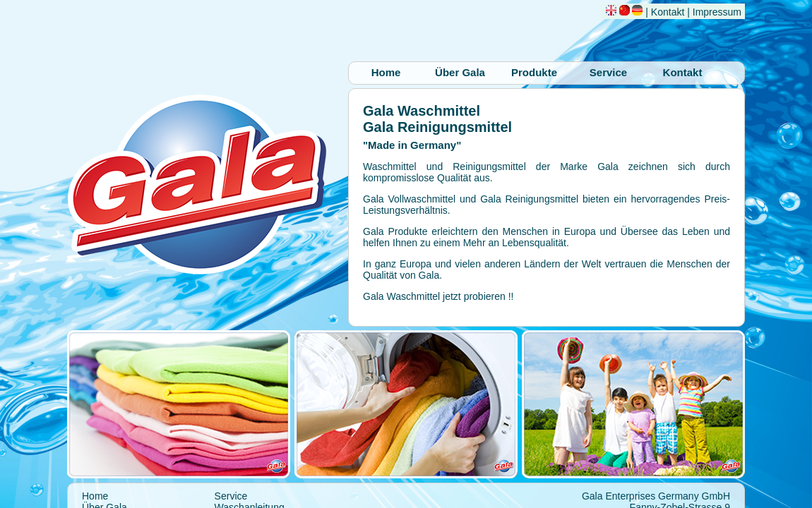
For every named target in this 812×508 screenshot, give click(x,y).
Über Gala (460, 72)
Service (608, 72)
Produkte (534, 72)
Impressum (717, 12)
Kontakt (668, 12)
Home (386, 72)
